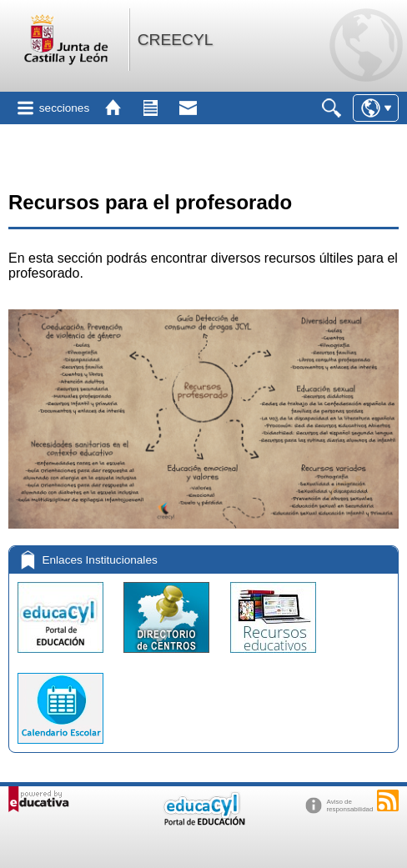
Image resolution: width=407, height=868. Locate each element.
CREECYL (176, 40)
